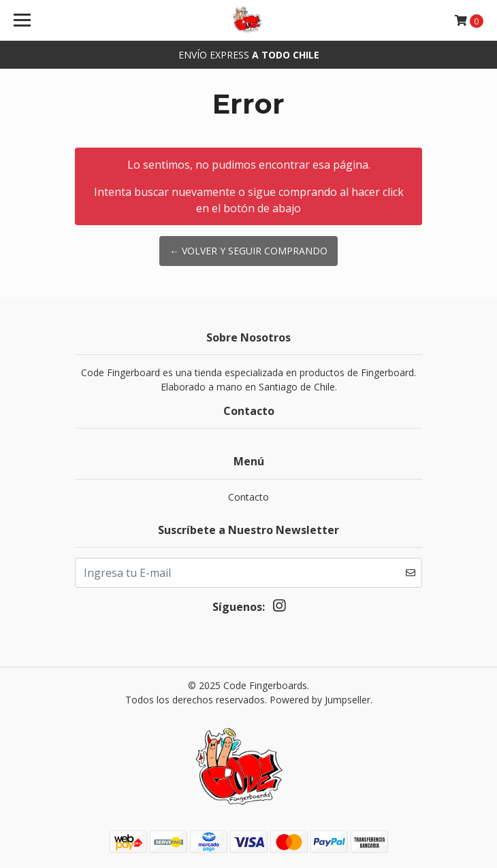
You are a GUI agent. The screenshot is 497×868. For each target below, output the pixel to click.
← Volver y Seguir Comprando (248, 251)
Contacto (248, 497)
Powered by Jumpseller (320, 700)
